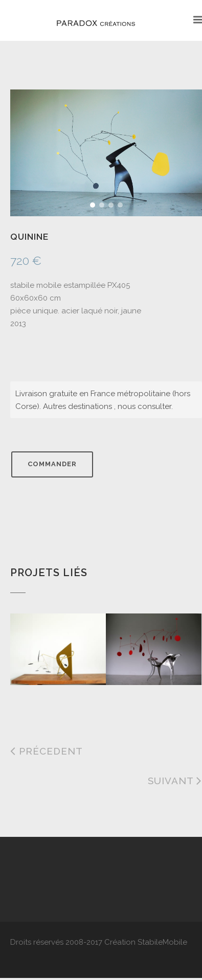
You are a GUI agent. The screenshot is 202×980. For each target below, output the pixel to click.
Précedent (47, 751)
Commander (52, 464)
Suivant (175, 781)
